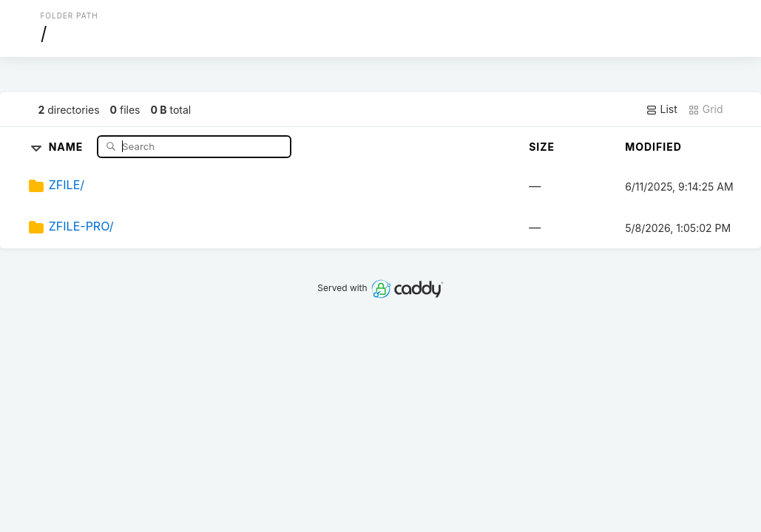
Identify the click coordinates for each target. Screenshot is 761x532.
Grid (706, 109)
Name (68, 146)
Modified (653, 147)
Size (542, 147)
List (662, 109)
